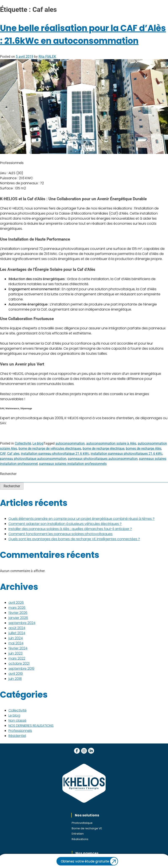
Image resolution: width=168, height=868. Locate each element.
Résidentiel (17, 736)
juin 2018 (15, 679)
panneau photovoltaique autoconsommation (33, 459)
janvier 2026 (18, 618)
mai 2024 (16, 643)
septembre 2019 (21, 669)
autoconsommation (70, 443)
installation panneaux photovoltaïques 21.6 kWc (126, 454)
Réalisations (80, 839)
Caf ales (13, 454)
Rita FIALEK (47, 57)
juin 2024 (16, 638)
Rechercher (8, 474)
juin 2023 (15, 653)
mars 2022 (17, 658)
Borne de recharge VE (87, 828)
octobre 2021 (19, 663)
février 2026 (18, 613)
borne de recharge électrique (103, 448)
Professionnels (20, 731)
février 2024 (18, 648)
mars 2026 (17, 608)
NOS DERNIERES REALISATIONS (31, 726)
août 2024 (17, 628)
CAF (3, 454)
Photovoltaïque (82, 823)
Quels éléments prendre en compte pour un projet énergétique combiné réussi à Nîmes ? (81, 519)
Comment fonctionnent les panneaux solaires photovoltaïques (60, 534)
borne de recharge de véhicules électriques (50, 448)
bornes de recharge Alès (144, 448)
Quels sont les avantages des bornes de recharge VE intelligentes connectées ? (74, 539)
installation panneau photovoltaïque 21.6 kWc (55, 454)
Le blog (38, 443)
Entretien (78, 834)
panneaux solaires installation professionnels (73, 464)
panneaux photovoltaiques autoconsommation (103, 459)
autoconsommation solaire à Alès (111, 443)
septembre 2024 (22, 623)
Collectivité (23, 443)
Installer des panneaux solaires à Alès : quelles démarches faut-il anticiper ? (70, 529)
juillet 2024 (17, 633)
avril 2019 (16, 674)
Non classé (17, 721)
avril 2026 (16, 603)
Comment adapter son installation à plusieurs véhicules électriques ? (65, 524)
